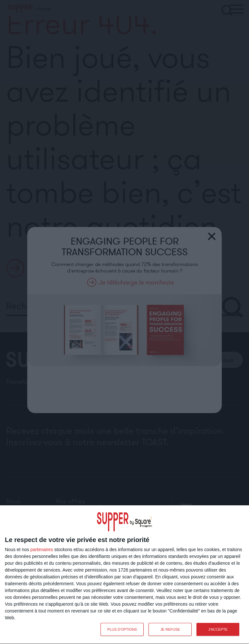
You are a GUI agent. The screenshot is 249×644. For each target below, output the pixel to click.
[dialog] (124, 575)
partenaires (42, 549)
